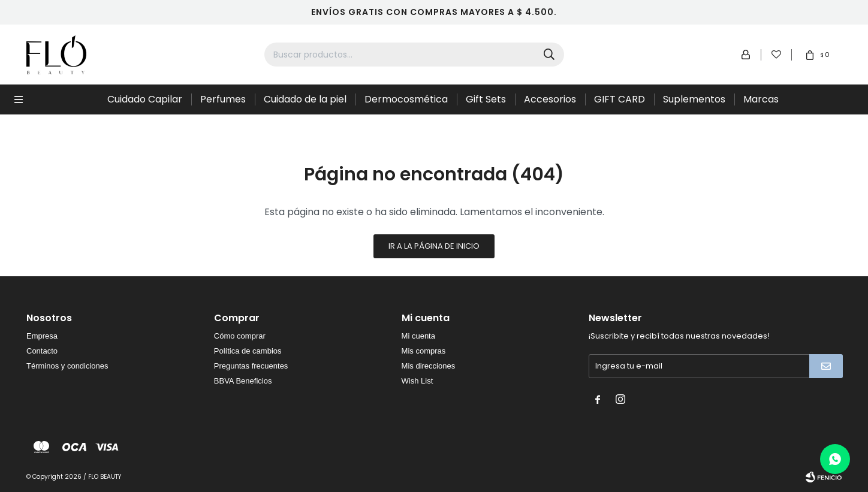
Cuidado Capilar (145, 99)
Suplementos (694, 99)
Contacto (42, 351)
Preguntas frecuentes (251, 366)
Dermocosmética (406, 99)
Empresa (42, 336)
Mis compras (424, 351)
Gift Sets (486, 99)
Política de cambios (248, 351)
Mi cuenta (418, 336)
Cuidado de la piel (305, 99)
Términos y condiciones (67, 366)
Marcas (761, 99)
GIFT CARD (620, 99)
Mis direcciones (429, 366)
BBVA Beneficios (243, 381)
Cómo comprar (240, 336)
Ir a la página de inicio (434, 246)
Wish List (418, 381)
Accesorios (550, 99)
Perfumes (223, 99)
